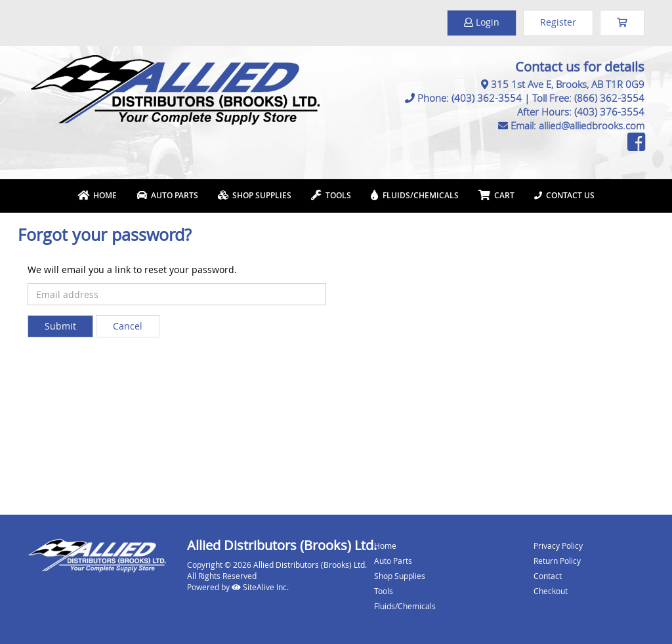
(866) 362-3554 (609, 98)
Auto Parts (167, 195)
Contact (548, 576)
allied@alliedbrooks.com (592, 125)
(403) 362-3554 (487, 98)
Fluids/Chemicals (415, 195)
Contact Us (564, 195)
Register (558, 22)
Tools (331, 195)
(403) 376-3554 (609, 112)
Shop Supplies (255, 195)
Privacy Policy (558, 546)
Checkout (551, 591)
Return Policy (557, 561)
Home (97, 195)
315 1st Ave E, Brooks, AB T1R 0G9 (568, 84)
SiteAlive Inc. (260, 587)
